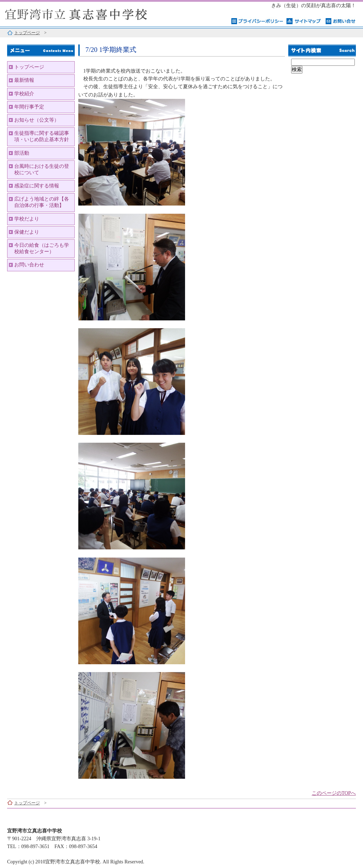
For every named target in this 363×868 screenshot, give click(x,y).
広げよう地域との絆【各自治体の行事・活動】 (42, 202)
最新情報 (24, 80)
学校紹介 (24, 94)
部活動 (22, 153)
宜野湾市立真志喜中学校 (89, 13)
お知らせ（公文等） (37, 120)
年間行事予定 (29, 107)
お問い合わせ (29, 265)
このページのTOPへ (334, 793)
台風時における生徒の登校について (42, 169)
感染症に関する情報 (37, 186)
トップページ (27, 33)
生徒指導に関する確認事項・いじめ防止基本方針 (42, 136)
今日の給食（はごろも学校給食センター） (42, 248)
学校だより (27, 219)
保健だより (27, 232)
